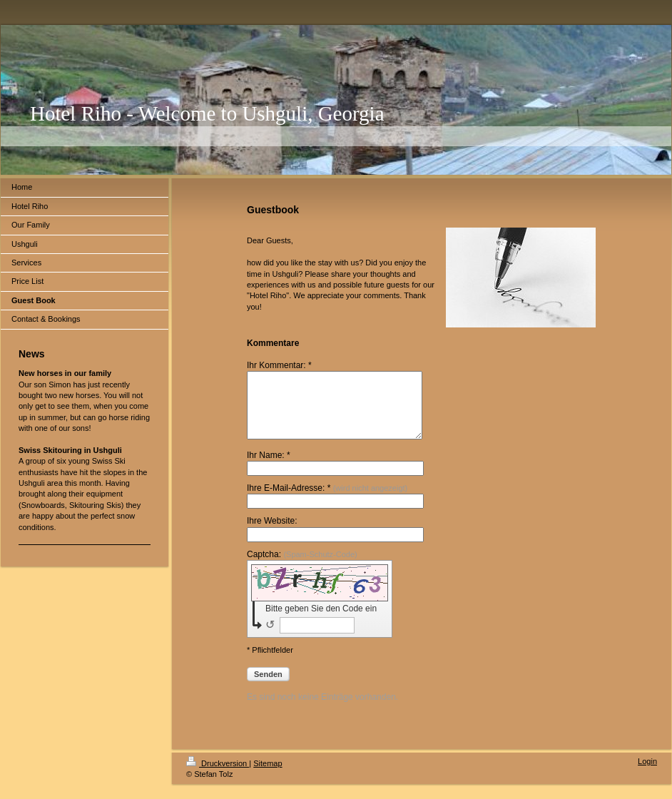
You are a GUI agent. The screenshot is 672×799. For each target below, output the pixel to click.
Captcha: (302, 567)
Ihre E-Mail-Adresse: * (327, 501)
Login (647, 774)
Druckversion (218, 776)
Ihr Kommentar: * (279, 365)
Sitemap (268, 776)
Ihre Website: (272, 534)
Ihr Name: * (269, 468)
